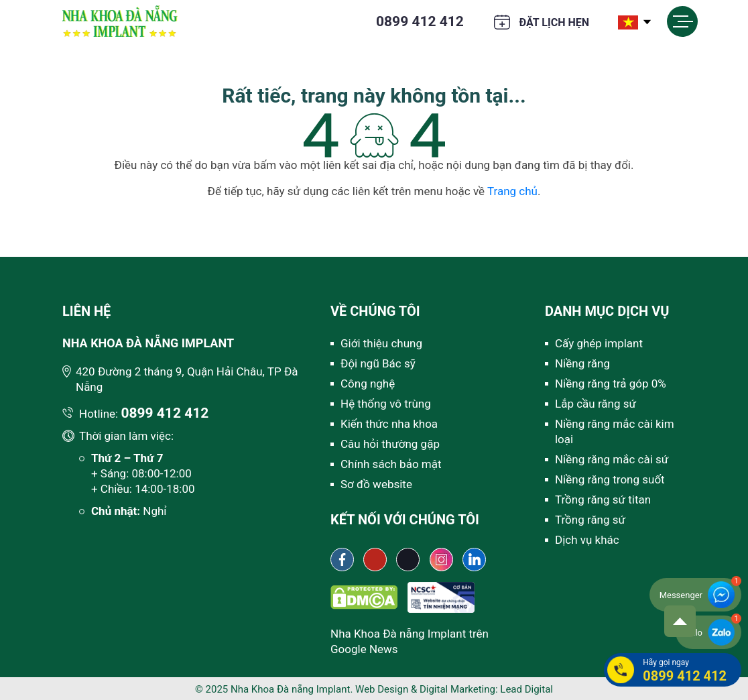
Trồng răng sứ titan (603, 500)
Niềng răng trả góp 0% (611, 384)
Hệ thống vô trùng (386, 404)
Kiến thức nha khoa (389, 424)
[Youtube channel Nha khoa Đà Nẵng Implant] (375, 560)
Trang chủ (512, 191)
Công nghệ (368, 384)
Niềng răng (582, 363)
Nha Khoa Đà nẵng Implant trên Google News (410, 641)
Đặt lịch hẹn (554, 22)
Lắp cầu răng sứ (596, 404)
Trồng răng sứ (590, 520)
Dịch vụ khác (587, 540)
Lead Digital (526, 689)
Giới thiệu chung (381, 343)
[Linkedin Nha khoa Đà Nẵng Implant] (474, 560)
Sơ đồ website (376, 484)
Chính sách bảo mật (391, 464)
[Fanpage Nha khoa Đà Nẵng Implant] (342, 560)
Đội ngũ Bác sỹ (378, 363)
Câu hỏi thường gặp (390, 444)
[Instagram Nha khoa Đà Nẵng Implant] (441, 560)
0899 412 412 (420, 21)
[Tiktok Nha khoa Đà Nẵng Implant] (408, 560)
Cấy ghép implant (599, 343)
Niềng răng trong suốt (610, 479)
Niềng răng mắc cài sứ (612, 459)
